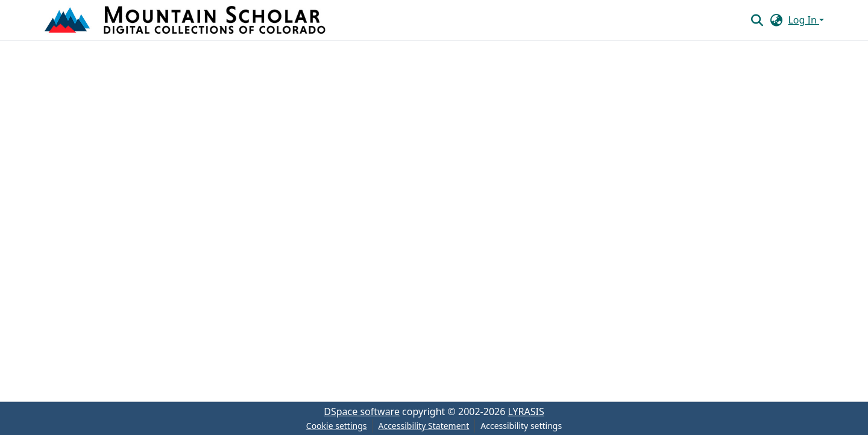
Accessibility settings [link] (521, 426)
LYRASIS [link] (526, 411)
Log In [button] (804, 20)
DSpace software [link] (362, 411)
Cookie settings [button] (337, 426)
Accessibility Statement (423, 426)
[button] (186, 20)
